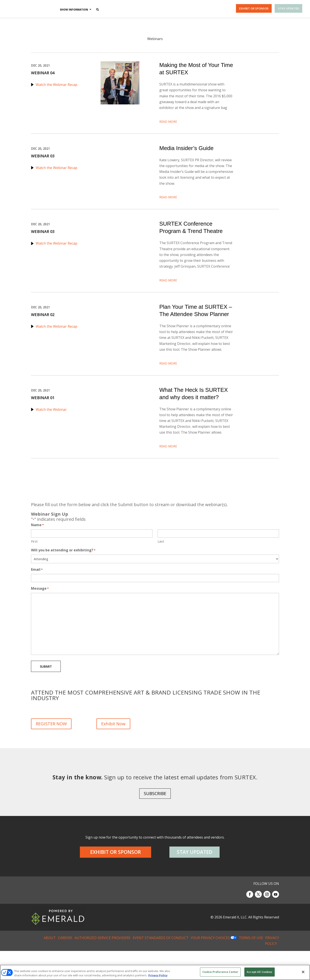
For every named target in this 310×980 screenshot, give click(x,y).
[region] (155, 972)
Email (37, 595)
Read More (168, 126)
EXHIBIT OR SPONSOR (254, 8)
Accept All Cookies (259, 972)
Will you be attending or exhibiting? (63, 575)
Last (161, 566)
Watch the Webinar (51, 430)
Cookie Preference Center (220, 972)
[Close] (303, 972)
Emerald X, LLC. (235, 946)
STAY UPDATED (288, 8)
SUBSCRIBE (155, 823)
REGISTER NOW (51, 749)
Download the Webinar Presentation (189, 198)
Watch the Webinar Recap (57, 85)
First (34, 566)
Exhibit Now (113, 749)
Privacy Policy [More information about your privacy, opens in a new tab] (158, 975)
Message (40, 614)
